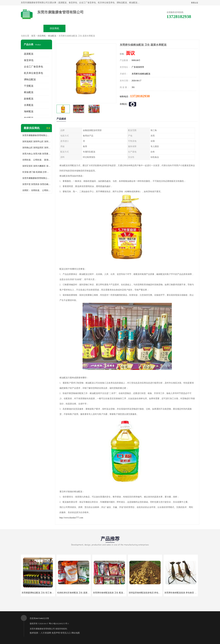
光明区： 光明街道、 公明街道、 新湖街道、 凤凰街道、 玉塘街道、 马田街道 (36, 190)
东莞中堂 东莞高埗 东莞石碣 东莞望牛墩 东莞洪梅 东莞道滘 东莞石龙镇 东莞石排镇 (36, 184)
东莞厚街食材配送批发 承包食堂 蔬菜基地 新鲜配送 (188, 593)
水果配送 (29, 105)
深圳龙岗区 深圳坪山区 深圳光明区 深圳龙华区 (36, 142)
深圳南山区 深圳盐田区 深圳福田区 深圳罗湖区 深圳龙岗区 (36, 148)
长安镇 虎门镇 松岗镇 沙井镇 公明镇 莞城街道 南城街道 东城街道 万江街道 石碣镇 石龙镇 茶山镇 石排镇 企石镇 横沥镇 (36, 172)
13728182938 (140, 96)
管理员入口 (66, 633)
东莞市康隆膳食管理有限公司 (42, 629)
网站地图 (76, 633)
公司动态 (121, 28)
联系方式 (166, 28)
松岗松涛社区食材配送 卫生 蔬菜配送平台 (77, 593)
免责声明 (56, 633)
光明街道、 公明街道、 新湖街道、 (36, 160)
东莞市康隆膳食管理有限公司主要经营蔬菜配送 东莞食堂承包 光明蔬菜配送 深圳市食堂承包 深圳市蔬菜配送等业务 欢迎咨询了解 (36, 135)
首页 (33, 36)
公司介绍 (99, 28)
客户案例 (144, 28)
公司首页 (32, 28)
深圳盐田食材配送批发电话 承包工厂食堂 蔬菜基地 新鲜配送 (157, 593)
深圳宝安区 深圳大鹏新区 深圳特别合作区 (36, 166)
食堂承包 (29, 60)
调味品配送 (30, 79)
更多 (48, 128)
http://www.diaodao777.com (71, 518)
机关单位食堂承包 (33, 73)
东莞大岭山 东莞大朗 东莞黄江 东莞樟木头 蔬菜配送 (36, 154)
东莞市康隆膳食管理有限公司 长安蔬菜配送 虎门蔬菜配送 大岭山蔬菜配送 (36, 178)
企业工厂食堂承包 (33, 67)
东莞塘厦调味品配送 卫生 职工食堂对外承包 (42, 593)
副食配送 (29, 99)
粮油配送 (52, 36)
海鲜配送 (29, 111)
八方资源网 (46, 633)
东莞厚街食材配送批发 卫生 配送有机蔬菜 (112, 593)
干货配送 (29, 86)
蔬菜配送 (29, 54)
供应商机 (54, 28)
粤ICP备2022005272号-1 (59, 624)
